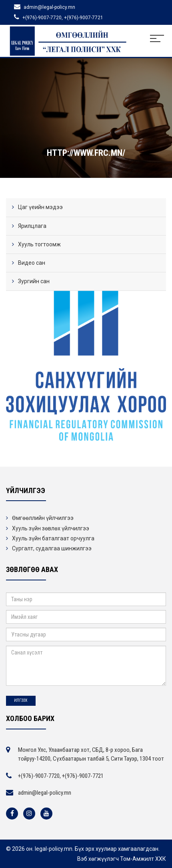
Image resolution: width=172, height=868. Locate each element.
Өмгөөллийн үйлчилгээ (43, 518)
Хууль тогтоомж (39, 244)
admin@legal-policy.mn (45, 793)
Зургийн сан (34, 281)
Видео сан (32, 263)
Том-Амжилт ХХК (143, 859)
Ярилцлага (32, 226)
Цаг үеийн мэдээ (40, 207)
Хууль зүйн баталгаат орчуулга (53, 538)
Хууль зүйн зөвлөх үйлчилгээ (51, 528)
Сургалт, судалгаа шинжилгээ (52, 548)
